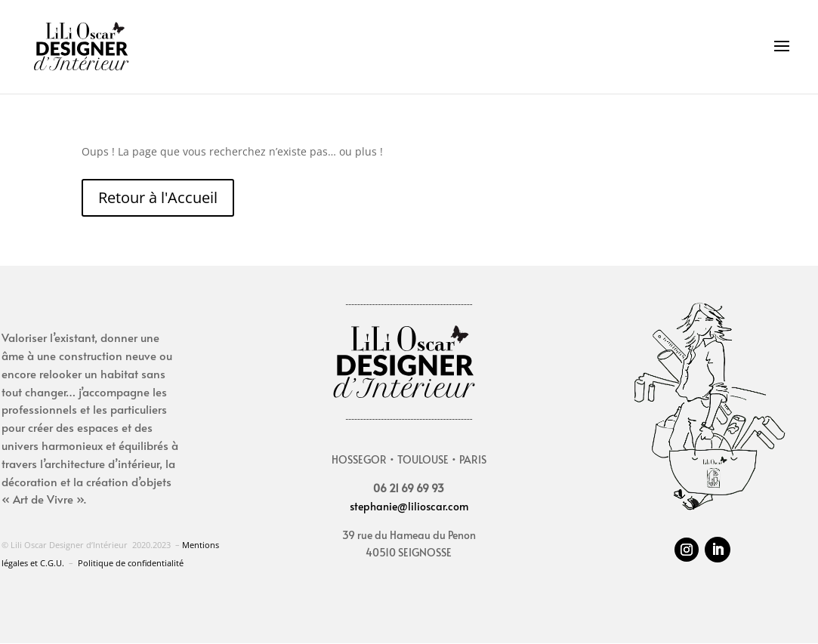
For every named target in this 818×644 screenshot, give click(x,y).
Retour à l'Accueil (158, 197)
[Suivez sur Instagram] (687, 550)
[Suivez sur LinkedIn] (718, 550)
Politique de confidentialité (131, 563)
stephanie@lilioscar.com (409, 506)
